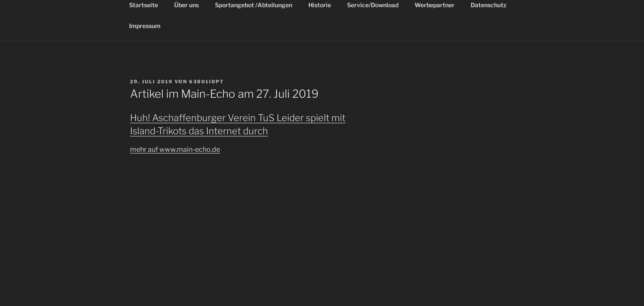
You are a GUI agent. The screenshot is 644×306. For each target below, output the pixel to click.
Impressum (145, 26)
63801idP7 (206, 82)
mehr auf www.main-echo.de (175, 149)
